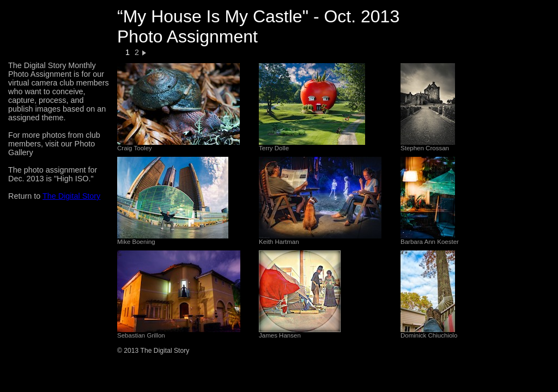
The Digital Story (71, 196)
